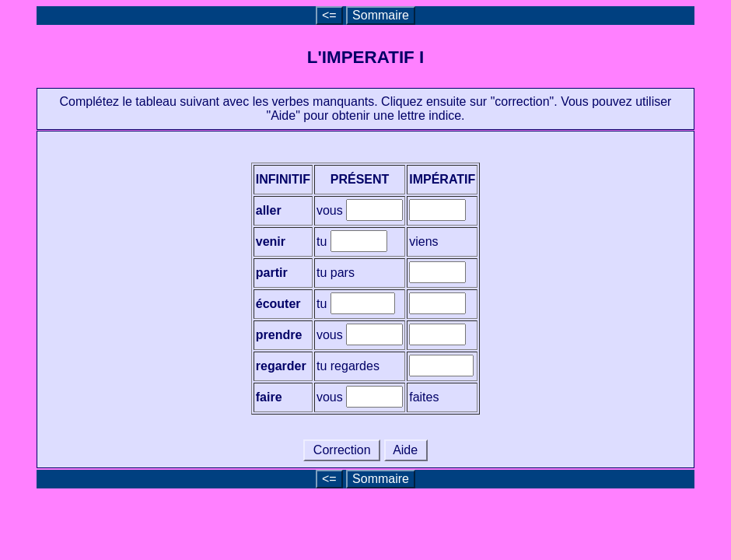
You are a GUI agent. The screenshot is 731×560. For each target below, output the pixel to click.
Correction (342, 450)
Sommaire (381, 15)
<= (329, 15)
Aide (406, 450)
